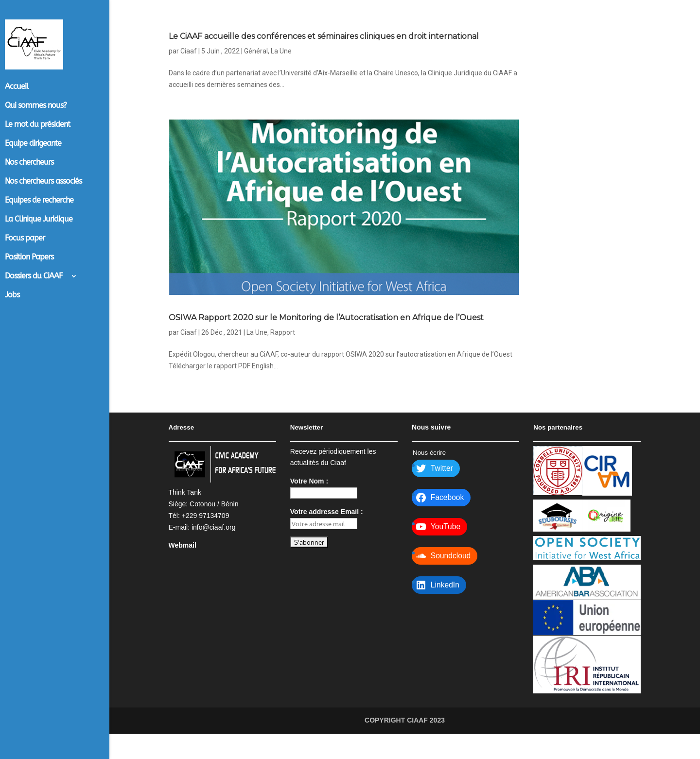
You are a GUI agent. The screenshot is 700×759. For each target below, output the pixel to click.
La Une (281, 64)
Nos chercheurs (29, 163)
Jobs (12, 295)
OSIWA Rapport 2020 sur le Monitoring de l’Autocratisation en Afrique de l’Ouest (302, 335)
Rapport (283, 358)
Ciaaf (189, 64)
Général (256, 64)
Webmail (183, 570)
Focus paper (25, 239)
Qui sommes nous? (36, 106)
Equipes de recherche (39, 201)
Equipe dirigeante (33, 144)
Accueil (17, 87)
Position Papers (29, 258)
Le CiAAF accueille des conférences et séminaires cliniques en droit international (323, 41)
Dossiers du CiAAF (34, 276)
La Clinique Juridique (39, 220)
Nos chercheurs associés (43, 182)
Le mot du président (37, 125)
